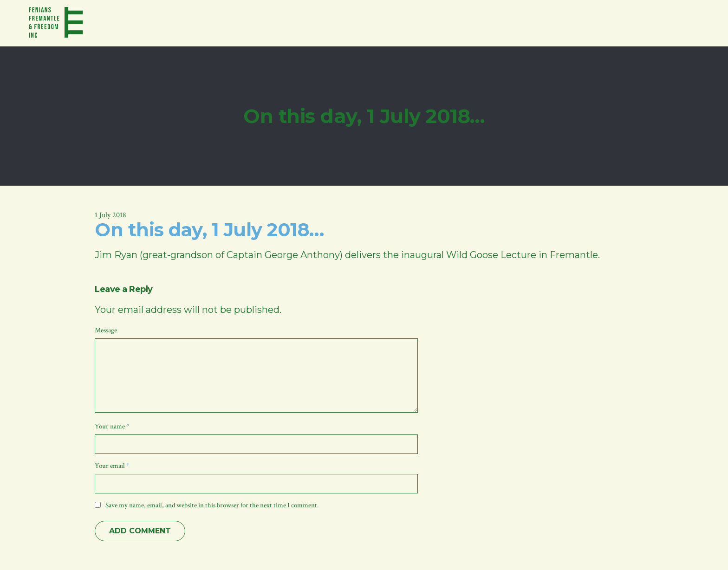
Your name (112, 426)
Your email (112, 466)
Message (106, 330)
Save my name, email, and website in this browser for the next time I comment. (212, 505)
